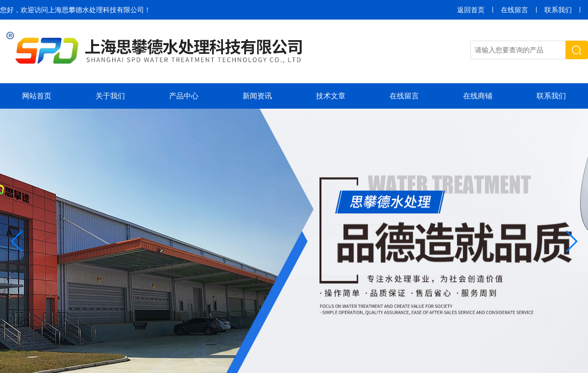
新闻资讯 (257, 96)
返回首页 (471, 10)
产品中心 (184, 96)
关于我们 (110, 96)
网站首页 (37, 96)
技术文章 (331, 96)
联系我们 (558, 10)
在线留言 (514, 10)
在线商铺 (478, 96)
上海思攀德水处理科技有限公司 (96, 10)
